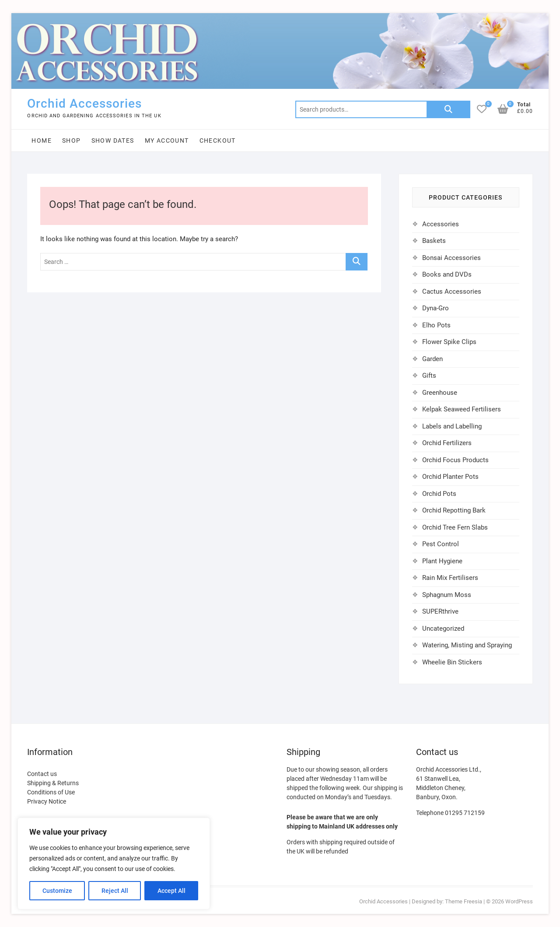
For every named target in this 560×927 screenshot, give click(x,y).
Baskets (434, 241)
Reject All (115, 891)
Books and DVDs (447, 274)
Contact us (42, 774)
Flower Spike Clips (449, 342)
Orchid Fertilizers (447, 443)
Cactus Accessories (452, 291)
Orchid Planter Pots (450, 477)
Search (448, 109)
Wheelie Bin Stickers (452, 662)
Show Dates (113, 140)
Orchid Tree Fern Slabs (455, 527)
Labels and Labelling (452, 426)
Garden (432, 359)
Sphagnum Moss (447, 595)
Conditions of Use (51, 792)
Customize (57, 891)
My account (167, 140)
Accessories (441, 224)
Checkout (218, 140)
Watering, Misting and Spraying (467, 645)
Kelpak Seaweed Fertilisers (462, 409)
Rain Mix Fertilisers (450, 578)
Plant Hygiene (442, 561)
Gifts (429, 376)
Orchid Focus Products (455, 460)
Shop (72, 140)
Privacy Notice (47, 801)
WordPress (519, 901)
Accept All (171, 891)
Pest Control (441, 544)
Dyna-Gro (436, 308)
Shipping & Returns (53, 783)
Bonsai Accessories (451, 258)
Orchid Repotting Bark (454, 510)
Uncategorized (443, 629)
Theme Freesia (464, 901)
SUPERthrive (440, 611)
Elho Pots (436, 325)
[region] (114, 864)
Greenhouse (440, 393)
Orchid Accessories (84, 104)
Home (42, 140)
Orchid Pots (439, 494)
